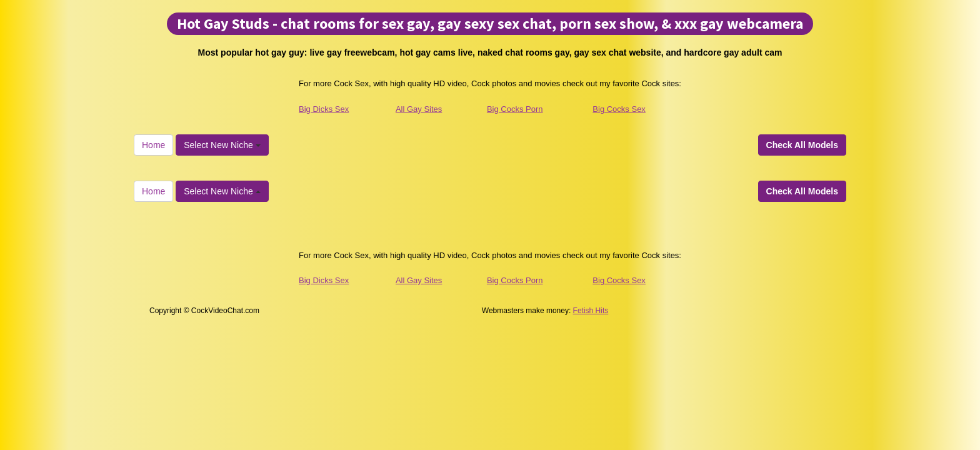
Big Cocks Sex (619, 109)
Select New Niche (222, 145)
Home (153, 145)
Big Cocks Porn (515, 109)
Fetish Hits (591, 311)
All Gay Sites (419, 109)
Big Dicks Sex (324, 109)
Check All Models (802, 145)
